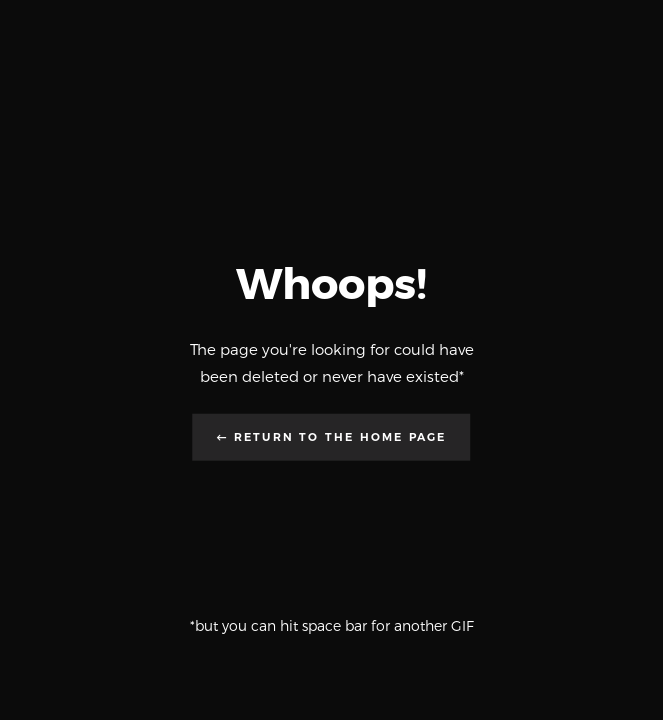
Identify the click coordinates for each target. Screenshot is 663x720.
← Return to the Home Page (332, 436)
